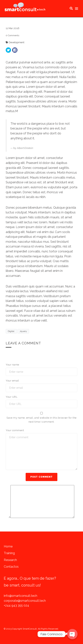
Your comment (15, 430)
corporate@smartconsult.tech (25, 601)
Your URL (11, 397)
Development (17, 42)
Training (9, 553)
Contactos (11, 567)
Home (8, 546)
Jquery (23, 331)
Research (10, 560)
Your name (12, 365)
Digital (11, 331)
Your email (12, 381)
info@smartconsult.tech (21, 596)
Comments (12, 35)
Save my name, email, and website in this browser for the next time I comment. (41, 420)
